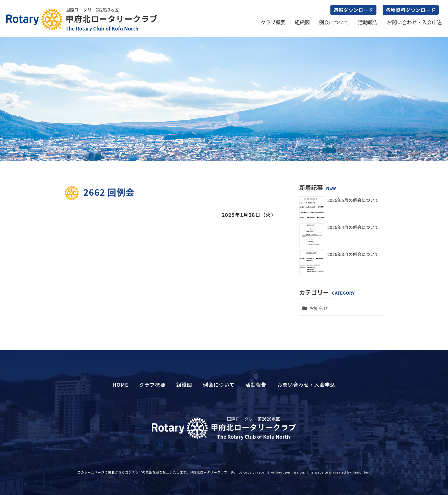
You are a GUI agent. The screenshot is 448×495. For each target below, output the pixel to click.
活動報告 (368, 22)
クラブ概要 (273, 22)
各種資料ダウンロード (411, 10)
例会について (334, 22)
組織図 (302, 22)
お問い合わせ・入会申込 (414, 22)
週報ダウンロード (353, 10)
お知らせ (319, 308)
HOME (121, 385)
